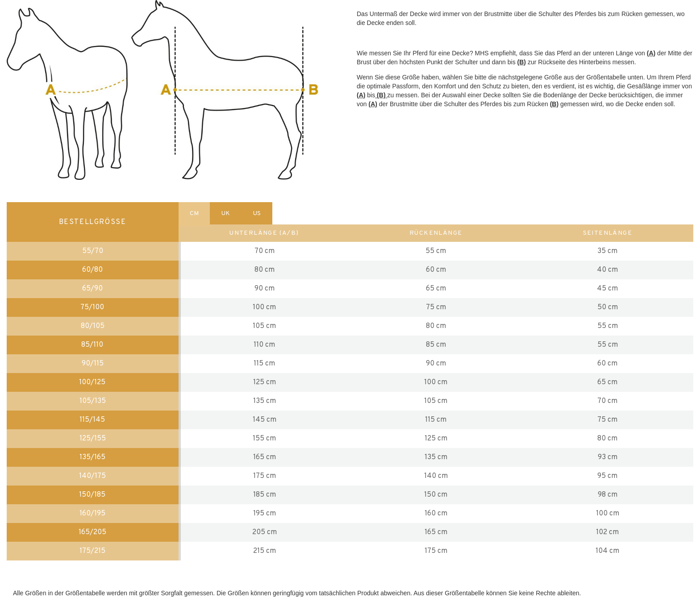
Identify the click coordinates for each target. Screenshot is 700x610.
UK (226, 214)
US (257, 214)
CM (194, 214)
